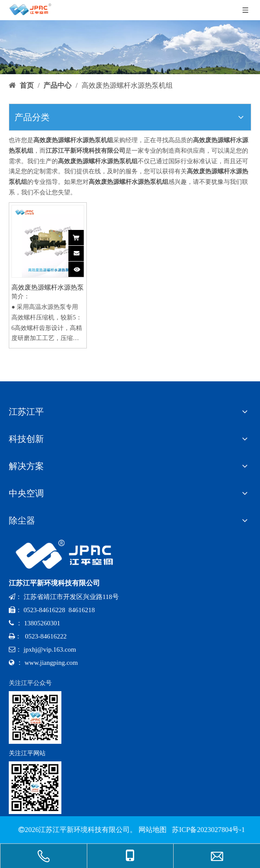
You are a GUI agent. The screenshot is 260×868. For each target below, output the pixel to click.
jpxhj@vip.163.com (50, 649)
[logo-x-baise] (68, 554)
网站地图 (153, 830)
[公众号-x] (35, 717)
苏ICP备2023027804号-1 (207, 830)
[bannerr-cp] (130, 47)
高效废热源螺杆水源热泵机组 (48, 288)
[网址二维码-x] (35, 788)
